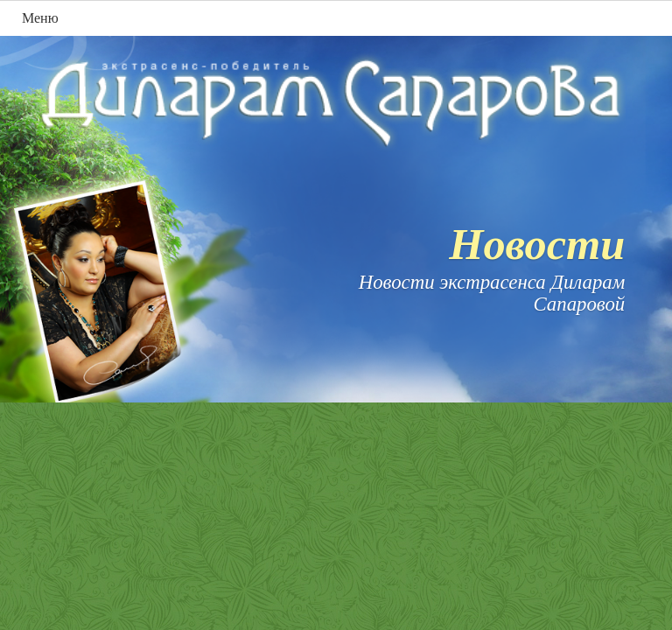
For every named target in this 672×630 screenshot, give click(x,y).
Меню (40, 18)
